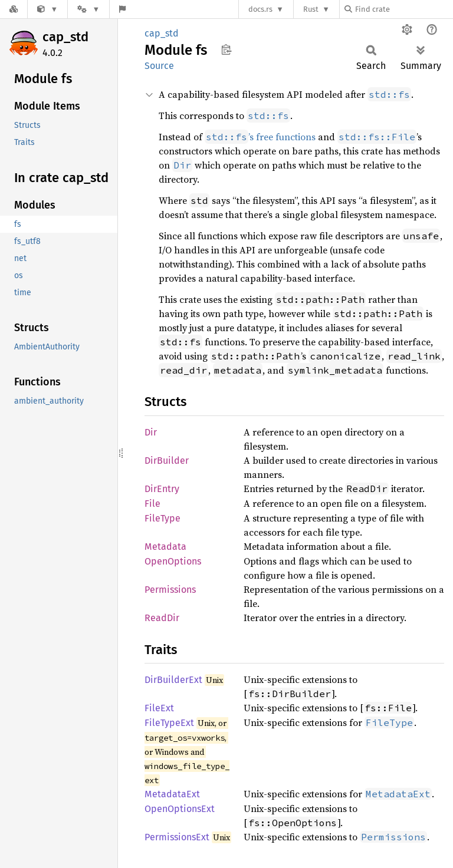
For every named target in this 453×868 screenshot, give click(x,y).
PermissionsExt (177, 837)
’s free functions (260, 137)
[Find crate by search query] (403, 9)
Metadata (165, 547)
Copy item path (226, 49)
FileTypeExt (169, 723)
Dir (151, 432)
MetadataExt (172, 794)
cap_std (65, 37)
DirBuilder (167, 461)
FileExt (159, 708)
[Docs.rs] (14, 9)
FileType (163, 518)
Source (159, 66)
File (152, 504)
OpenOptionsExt (180, 809)
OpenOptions (173, 561)
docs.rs (260, 9)
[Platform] (88, 9)
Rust (311, 9)
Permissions (170, 590)
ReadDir (162, 618)
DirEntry (162, 489)
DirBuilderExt (173, 680)
